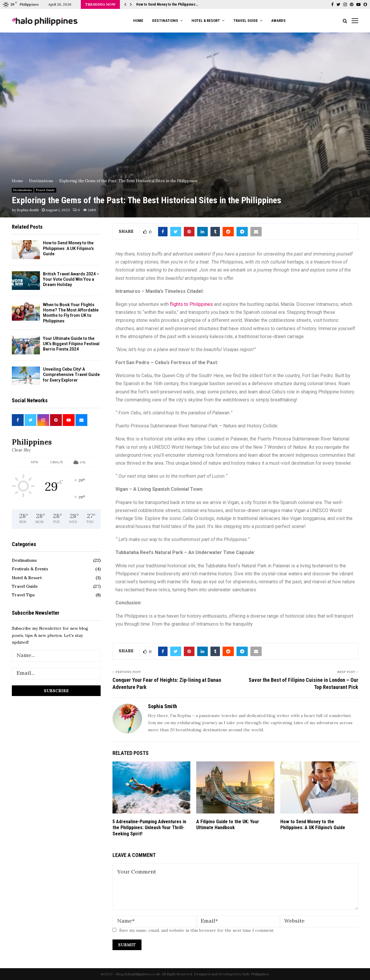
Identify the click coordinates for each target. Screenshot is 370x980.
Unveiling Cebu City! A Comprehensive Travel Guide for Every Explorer (71, 374)
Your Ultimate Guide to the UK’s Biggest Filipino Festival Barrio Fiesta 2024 (71, 344)
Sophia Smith (28, 210)
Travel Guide (246, 21)
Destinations (165, 21)
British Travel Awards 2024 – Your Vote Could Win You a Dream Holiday (71, 279)
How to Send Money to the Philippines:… (167, 4)
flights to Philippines (191, 304)
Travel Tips (23, 595)
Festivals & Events (30, 569)
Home (138, 21)
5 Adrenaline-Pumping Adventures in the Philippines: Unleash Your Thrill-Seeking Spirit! (149, 828)
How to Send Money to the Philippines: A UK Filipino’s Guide (313, 825)
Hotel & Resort (206, 21)
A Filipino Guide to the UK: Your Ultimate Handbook (228, 825)
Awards (278, 21)
